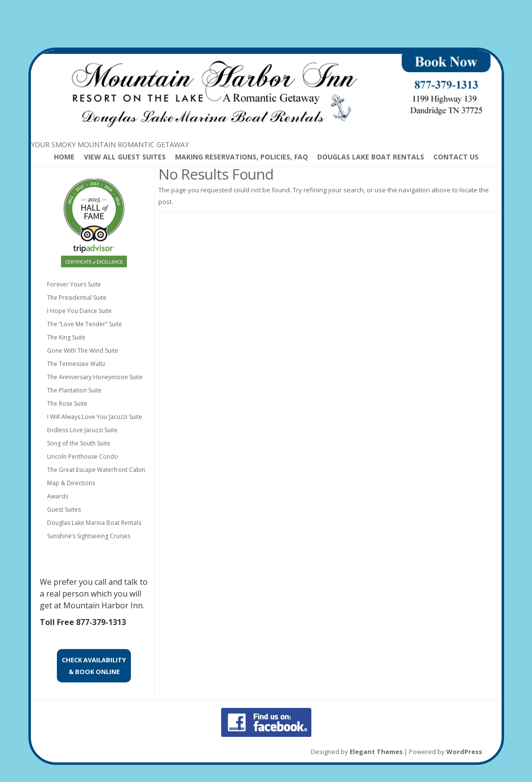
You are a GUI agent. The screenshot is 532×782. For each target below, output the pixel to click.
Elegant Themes (376, 752)
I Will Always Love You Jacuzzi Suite (95, 417)
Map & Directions (71, 483)
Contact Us (456, 157)
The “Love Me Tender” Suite (85, 324)
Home (64, 157)
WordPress (464, 752)
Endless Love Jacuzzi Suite (82, 430)
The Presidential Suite (77, 298)
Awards (58, 496)
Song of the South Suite (79, 443)
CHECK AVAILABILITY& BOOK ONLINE (94, 666)
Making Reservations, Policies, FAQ (241, 157)
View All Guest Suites (125, 157)
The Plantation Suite (74, 390)
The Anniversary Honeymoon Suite (95, 377)
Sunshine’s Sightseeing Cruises (89, 536)
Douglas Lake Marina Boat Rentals (94, 523)
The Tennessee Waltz (76, 364)
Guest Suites (64, 509)
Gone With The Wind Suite (83, 351)
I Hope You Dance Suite (79, 311)
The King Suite (66, 337)
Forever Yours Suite (74, 284)
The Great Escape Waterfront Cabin (96, 470)
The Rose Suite (67, 404)
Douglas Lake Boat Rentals (371, 157)
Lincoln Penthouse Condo (83, 456)
